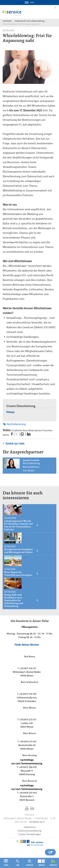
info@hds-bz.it (37, 822)
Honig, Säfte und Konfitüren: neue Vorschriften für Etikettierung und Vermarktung (21, 600)
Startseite (7, 21)
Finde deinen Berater (27, 645)
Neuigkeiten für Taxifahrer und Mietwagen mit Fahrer (21, 551)
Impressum (30, 827)
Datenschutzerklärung (30, 831)
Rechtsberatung (14, 424)
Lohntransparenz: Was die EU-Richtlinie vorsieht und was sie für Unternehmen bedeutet (21, 525)
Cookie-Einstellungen (30, 834)
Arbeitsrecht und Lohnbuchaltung (30, 21)
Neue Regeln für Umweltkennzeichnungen (21, 574)
